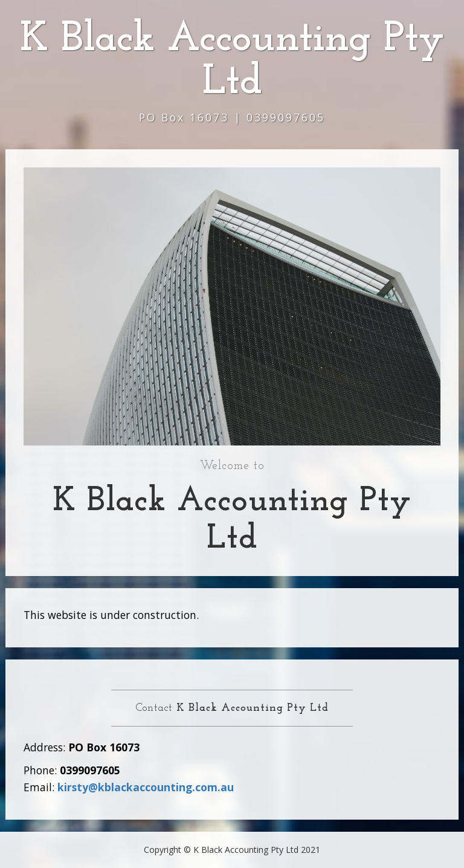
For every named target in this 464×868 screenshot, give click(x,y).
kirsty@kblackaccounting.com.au (146, 787)
